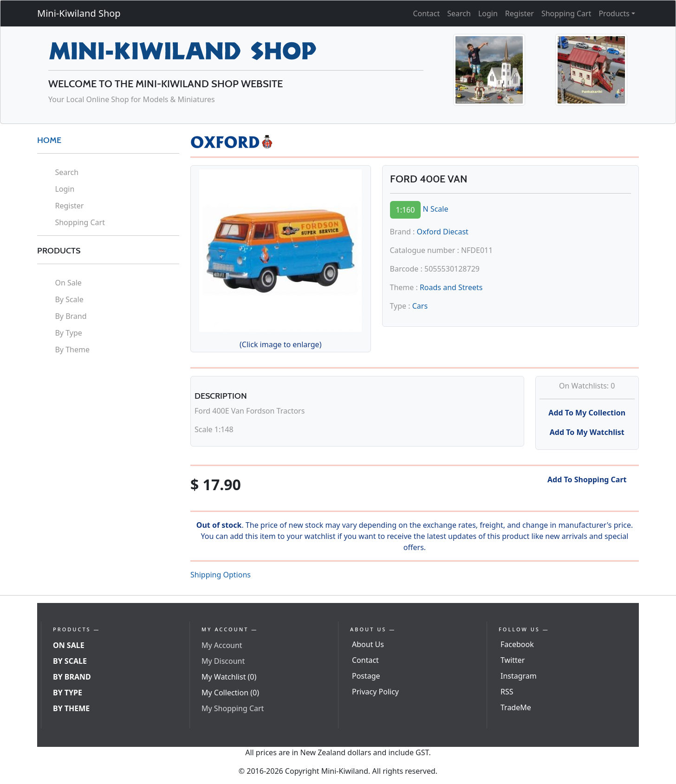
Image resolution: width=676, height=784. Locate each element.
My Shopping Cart (233, 708)
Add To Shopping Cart (587, 479)
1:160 (406, 210)
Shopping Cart (566, 13)
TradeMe (516, 707)
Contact (426, 13)
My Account (222, 645)
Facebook (517, 644)
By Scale (69, 299)
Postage (366, 676)
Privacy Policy (375, 692)
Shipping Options (221, 575)
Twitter (513, 660)
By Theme (72, 350)
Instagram (519, 676)
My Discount (223, 661)
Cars (420, 306)
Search (459, 13)
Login (488, 13)
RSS (507, 692)
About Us (368, 644)
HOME (49, 140)
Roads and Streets (451, 287)
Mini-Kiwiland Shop (79, 13)
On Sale (68, 283)
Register (520, 13)
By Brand (71, 316)
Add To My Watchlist (587, 432)
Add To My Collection (587, 413)
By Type (68, 333)
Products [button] (614, 13)
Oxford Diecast (443, 232)
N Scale (436, 209)
